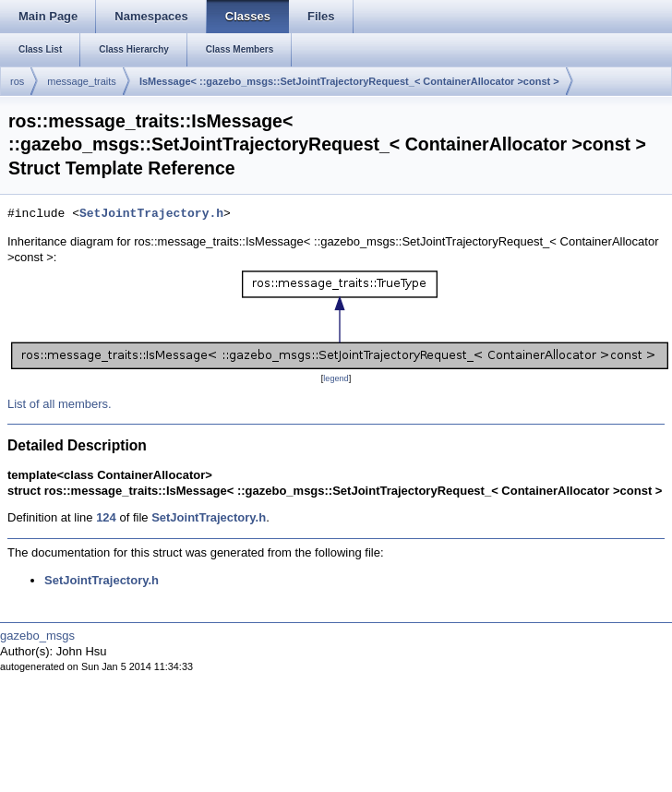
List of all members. (60, 404)
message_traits (82, 81)
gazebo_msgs (37, 636)
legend (336, 378)
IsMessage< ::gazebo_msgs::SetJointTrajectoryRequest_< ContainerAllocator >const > (349, 81)
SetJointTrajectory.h (151, 214)
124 (106, 517)
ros (17, 81)
